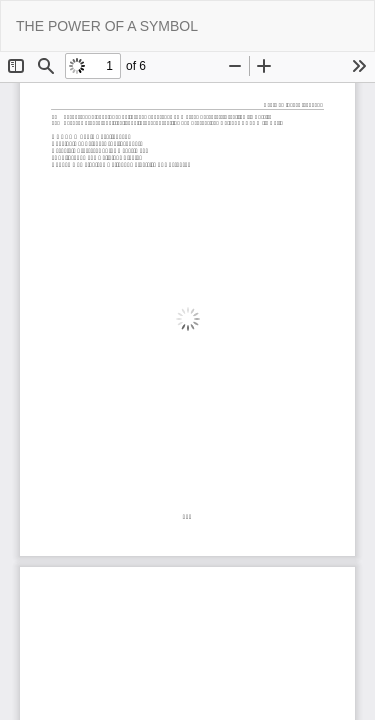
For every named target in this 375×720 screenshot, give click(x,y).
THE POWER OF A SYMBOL (107, 26)
